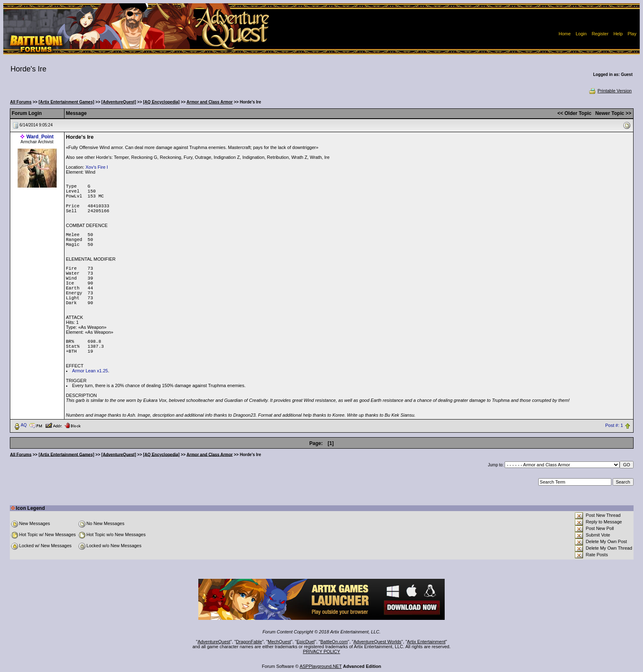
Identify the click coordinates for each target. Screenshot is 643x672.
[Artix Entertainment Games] (67, 102)
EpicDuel (305, 642)
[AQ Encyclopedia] (162, 102)
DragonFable (249, 642)
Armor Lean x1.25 (90, 371)
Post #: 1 (614, 425)
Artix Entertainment (426, 642)
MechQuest (279, 642)
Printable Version (610, 91)
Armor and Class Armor (209, 102)
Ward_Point (40, 137)
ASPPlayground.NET (321, 666)
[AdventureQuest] (119, 102)
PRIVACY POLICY (322, 651)
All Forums (21, 102)
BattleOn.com (334, 642)
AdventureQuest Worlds (378, 642)
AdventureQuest (214, 642)
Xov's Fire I (97, 167)
